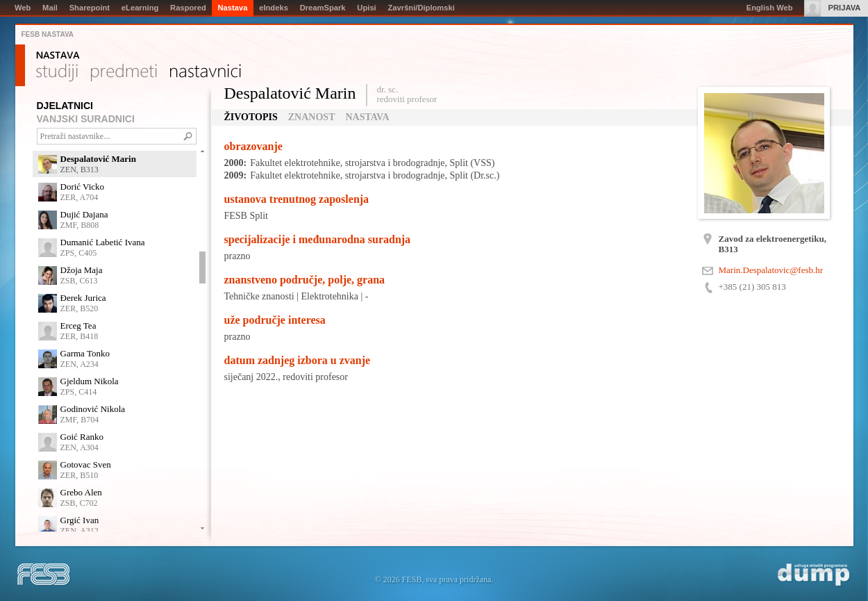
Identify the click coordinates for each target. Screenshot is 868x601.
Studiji (57, 73)
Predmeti (124, 73)
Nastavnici (206, 73)
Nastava (58, 56)
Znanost (312, 117)
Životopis (251, 117)
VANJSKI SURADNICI (86, 119)
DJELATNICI (65, 106)
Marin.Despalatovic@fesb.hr (771, 270)
